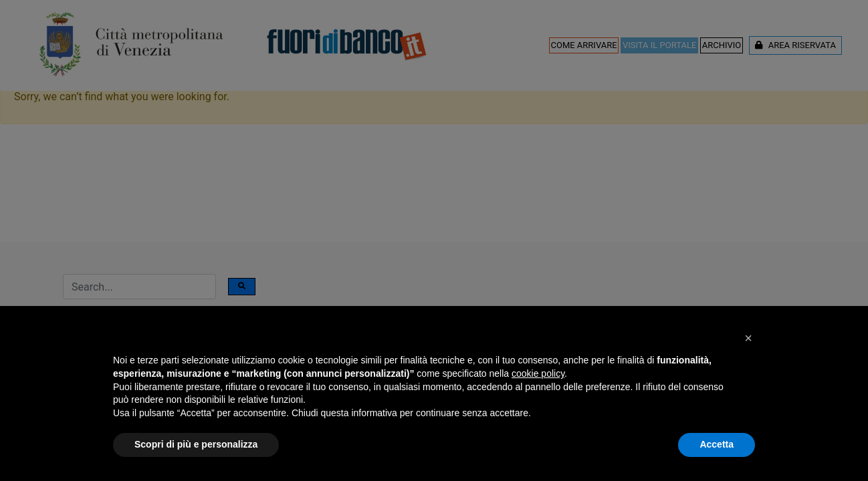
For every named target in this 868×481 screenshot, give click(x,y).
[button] (748, 338)
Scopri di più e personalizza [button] (196, 444)
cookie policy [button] (538, 373)
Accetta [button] (717, 444)
